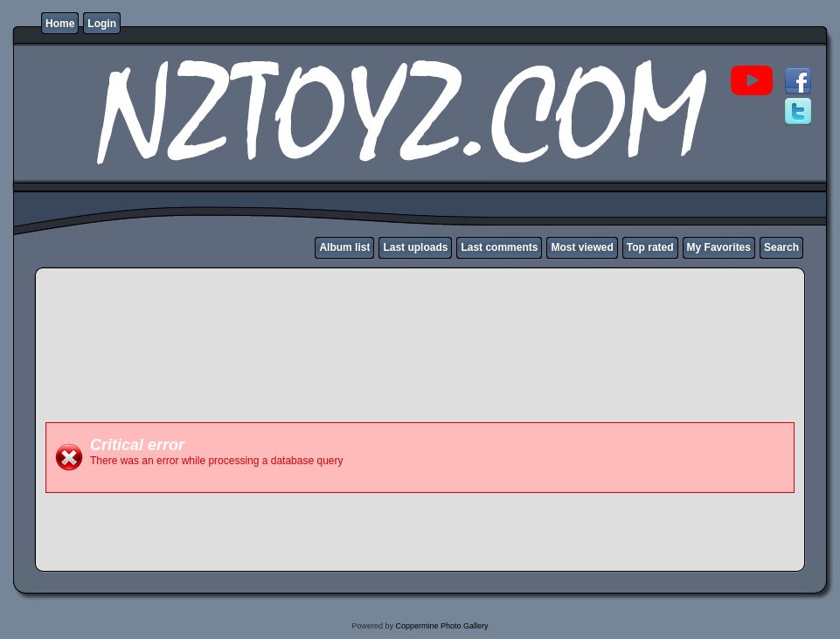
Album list (344, 247)
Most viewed (582, 247)
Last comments (499, 247)
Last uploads (415, 247)
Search (781, 247)
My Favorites (719, 247)
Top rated (650, 247)
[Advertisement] (364, 374)
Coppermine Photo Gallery (441, 626)
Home (60, 24)
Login (102, 24)
